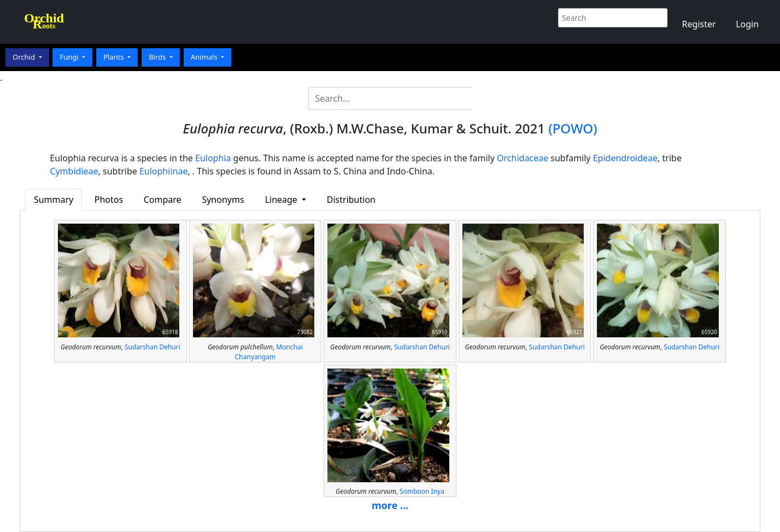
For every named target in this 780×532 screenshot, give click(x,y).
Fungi (70, 57)
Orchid (25, 57)
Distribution (351, 200)
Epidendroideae (625, 158)
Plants (115, 57)
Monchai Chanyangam (269, 352)
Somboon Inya (422, 491)
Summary (54, 200)
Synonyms (223, 200)
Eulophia (213, 158)
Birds (158, 57)
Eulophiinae (163, 171)
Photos (109, 200)
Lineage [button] (282, 200)
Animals (205, 57)
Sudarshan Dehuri (153, 347)
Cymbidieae (74, 171)
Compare (163, 200)
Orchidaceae (523, 158)
